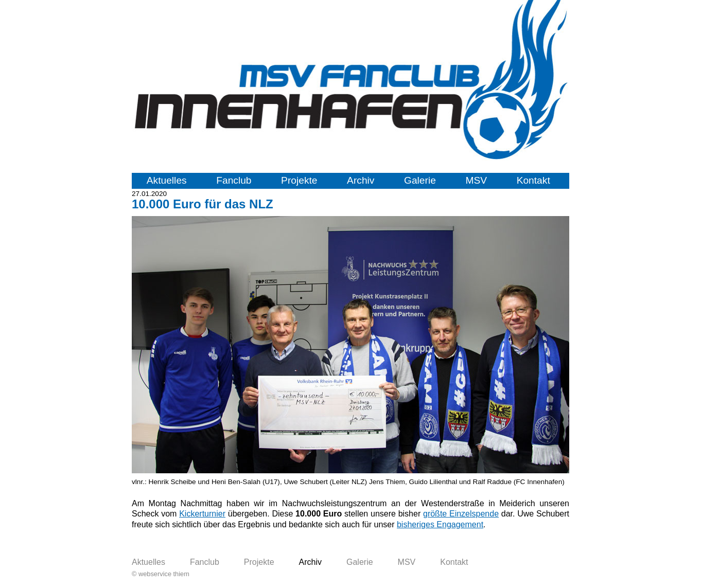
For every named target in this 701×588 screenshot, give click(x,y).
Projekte (299, 180)
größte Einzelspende (461, 514)
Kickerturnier (202, 514)
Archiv (361, 180)
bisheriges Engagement (440, 524)
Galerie (420, 180)
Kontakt (533, 180)
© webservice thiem (161, 574)
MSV (476, 180)
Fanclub (234, 180)
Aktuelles (167, 180)
